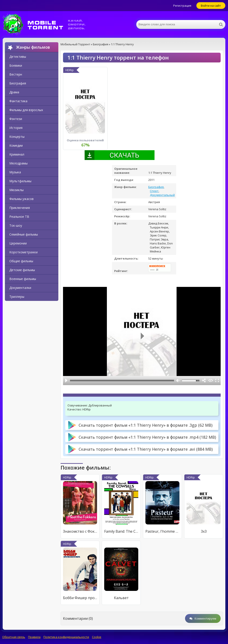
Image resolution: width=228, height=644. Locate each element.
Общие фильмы (21, 261)
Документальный (162, 195)
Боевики (16, 65)
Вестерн (16, 74)
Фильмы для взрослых (26, 110)
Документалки (20, 288)
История (16, 128)
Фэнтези (16, 119)
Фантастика (18, 101)
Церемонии (18, 243)
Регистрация (182, 6)
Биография (18, 83)
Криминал (17, 154)
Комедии (16, 145)
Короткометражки (23, 252)
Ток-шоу (16, 225)
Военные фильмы (23, 279)
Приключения (20, 208)
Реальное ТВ (19, 217)
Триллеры (17, 297)
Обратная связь (14, 637)
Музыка (15, 172)
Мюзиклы (16, 190)
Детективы (18, 57)
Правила (34, 637)
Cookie (97, 637)
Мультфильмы (20, 181)
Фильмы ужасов (21, 199)
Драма (14, 92)
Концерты (17, 137)
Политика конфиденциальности (66, 637)
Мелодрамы (18, 163)
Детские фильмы (22, 270)
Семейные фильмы (24, 234)
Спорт (154, 191)
